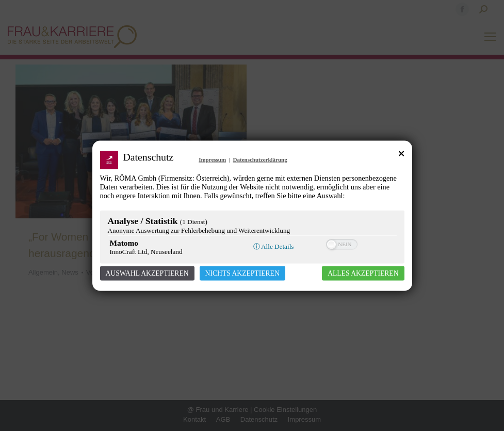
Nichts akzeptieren (242, 273)
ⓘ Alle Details (274, 246)
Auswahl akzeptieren (147, 273)
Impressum (212, 159)
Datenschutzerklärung (260, 159)
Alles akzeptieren (363, 273)
